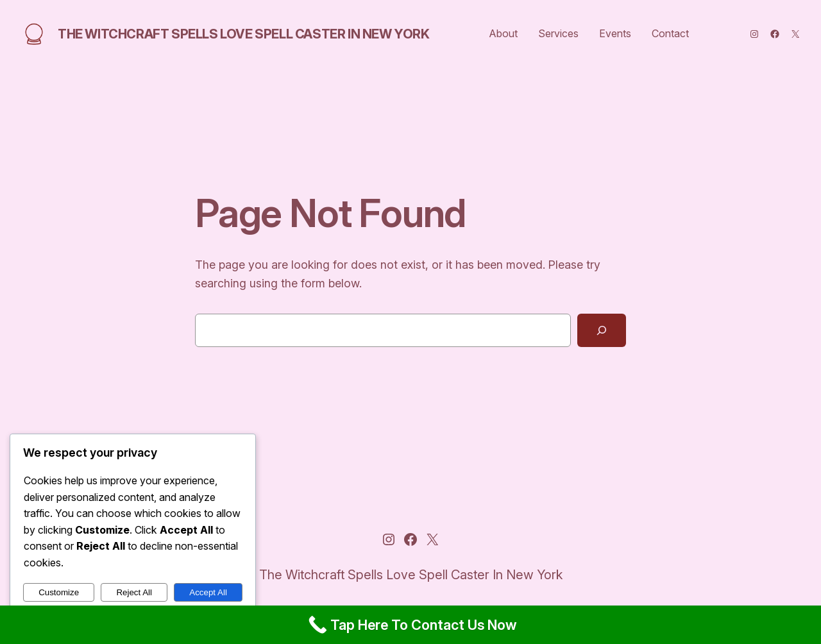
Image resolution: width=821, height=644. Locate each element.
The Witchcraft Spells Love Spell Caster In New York (244, 34)
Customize (59, 592)
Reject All (134, 592)
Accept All (208, 592)
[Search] (602, 330)
